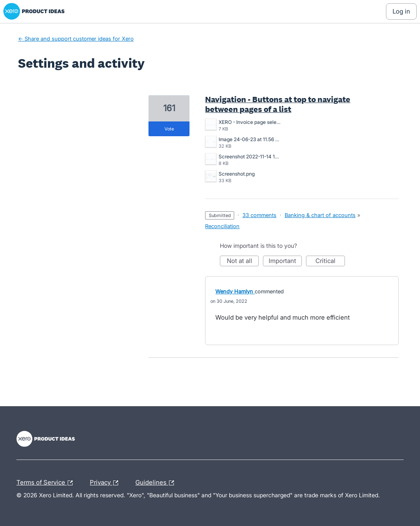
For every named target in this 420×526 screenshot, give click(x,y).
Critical (330, 262)
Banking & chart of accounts (320, 215)
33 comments (259, 215)
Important (285, 262)
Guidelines (157, 483)
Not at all (243, 262)
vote (169, 129)
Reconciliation (222, 226)
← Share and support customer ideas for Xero (76, 39)
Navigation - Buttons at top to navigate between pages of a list (278, 104)
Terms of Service (47, 483)
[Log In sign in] (401, 11)
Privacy (106, 483)
